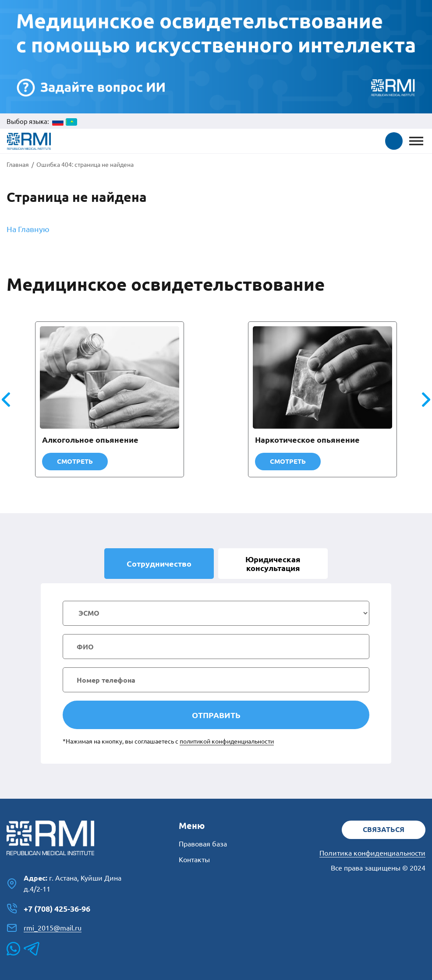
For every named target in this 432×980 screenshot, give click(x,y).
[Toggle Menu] (416, 141)
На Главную (28, 229)
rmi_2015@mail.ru (44, 928)
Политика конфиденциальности (372, 853)
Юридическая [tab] (273, 564)
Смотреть (75, 461)
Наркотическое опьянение (307, 440)
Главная (18, 165)
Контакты (194, 860)
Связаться (384, 829)
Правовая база (203, 844)
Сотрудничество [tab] (159, 564)
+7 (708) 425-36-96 (48, 909)
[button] (394, 141)
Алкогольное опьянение (90, 440)
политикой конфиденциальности (227, 741)
